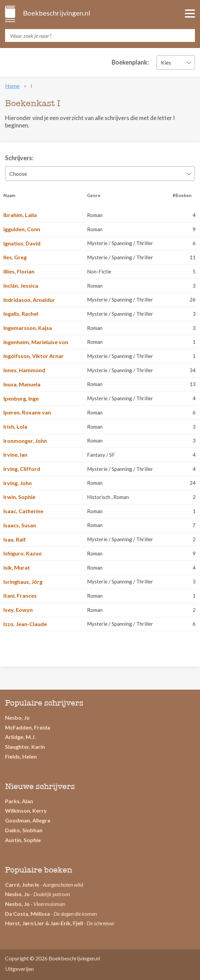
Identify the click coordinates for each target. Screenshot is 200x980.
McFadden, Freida (28, 727)
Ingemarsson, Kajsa (28, 328)
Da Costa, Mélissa (27, 914)
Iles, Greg (15, 257)
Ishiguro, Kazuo (23, 553)
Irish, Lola (15, 426)
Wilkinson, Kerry (26, 810)
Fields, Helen (21, 756)
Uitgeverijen (19, 969)
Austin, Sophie (23, 840)
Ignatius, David (22, 243)
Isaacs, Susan (20, 525)
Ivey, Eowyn (18, 610)
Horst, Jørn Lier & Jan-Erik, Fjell (44, 923)
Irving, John (18, 483)
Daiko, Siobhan (24, 830)
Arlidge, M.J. (20, 737)
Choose (18, 174)
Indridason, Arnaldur (29, 300)
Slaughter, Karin (25, 747)
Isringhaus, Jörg (23, 582)
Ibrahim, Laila (20, 215)
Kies (166, 62)
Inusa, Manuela (22, 384)
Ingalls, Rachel (21, 314)
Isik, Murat (17, 567)
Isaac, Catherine (23, 511)
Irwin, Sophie (19, 497)
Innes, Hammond (24, 370)
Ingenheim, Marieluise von (36, 342)
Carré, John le (22, 885)
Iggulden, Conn (22, 229)
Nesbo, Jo (17, 718)
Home (12, 86)
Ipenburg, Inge (21, 398)
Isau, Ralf (15, 539)
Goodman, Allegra (28, 820)
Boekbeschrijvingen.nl (56, 13)
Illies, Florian (19, 271)
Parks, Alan (19, 801)
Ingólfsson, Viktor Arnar (34, 356)
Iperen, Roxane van (27, 412)
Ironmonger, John (25, 441)
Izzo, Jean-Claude (25, 624)
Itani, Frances (20, 595)
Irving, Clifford (22, 469)
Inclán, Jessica (21, 285)
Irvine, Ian (15, 455)
